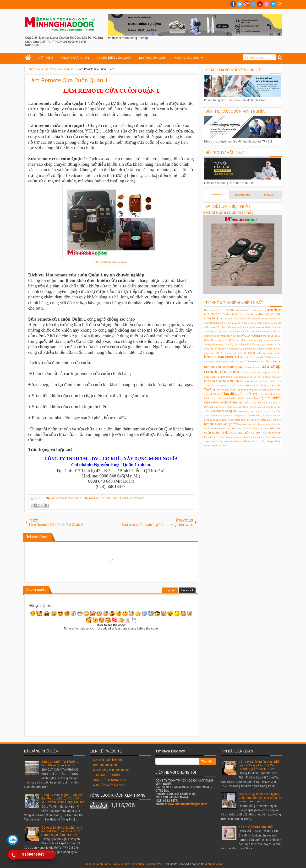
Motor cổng (251, 336)
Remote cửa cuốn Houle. (267, 353)
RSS (280, 4)
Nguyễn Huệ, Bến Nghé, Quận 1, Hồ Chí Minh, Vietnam (115, 498)
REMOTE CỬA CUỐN (75, 58)
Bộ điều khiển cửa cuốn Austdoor (242, 319)
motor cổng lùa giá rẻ (238, 415)
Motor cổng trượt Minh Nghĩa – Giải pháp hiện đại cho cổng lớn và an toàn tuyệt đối (260, 798)
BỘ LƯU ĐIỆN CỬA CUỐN (114, 58)
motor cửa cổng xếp (270, 420)
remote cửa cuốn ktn (250, 424)
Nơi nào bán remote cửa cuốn (229, 349)
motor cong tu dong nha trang (253, 411)
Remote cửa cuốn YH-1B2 (254, 357)
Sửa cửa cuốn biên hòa (108, 760)
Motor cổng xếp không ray (225, 340)
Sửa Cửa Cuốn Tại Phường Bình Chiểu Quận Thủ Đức (60, 763)
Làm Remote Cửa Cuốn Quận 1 (68, 80)
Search (280, 58)
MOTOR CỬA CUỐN (153, 58)
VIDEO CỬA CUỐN (187, 58)
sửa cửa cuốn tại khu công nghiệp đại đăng (247, 437)
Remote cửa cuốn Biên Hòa (258, 349)
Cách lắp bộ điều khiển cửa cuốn (221, 331)
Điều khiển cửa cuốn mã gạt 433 (260, 441)
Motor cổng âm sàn (252, 340)
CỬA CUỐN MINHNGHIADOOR (112, 780)
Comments (242, 195)
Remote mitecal (252, 367)
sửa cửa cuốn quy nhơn (255, 428)
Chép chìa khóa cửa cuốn (267, 327)
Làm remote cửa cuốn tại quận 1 (111, 262)
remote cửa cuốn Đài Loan (227, 428)
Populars (216, 194)
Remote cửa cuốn (105, 765)
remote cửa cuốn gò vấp (221, 424)
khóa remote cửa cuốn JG (257, 407)
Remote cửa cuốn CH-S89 (238, 353)
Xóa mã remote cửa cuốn (256, 827)
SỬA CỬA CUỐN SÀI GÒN (109, 785)
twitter (240, 4)
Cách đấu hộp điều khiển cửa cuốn (258, 331)
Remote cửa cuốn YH (221, 357)
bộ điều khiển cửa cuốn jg (236, 402)
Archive (269, 195)
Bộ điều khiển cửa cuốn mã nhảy (234, 327)
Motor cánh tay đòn (230, 336)
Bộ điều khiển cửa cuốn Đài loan (241, 314)
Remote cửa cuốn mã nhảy (228, 212)
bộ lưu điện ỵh (265, 394)
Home (28, 58)
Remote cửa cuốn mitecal (263, 361)
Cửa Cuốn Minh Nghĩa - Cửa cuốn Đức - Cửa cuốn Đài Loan (119, 864)
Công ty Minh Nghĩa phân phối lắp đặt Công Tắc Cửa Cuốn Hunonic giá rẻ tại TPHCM (62, 831)
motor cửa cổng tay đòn (246, 420)
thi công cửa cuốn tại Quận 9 (229, 441)
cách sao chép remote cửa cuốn (225, 407)
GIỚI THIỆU (45, 58)
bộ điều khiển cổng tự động (244, 398)
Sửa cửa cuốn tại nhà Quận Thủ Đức (225, 385)
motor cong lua (227, 411)
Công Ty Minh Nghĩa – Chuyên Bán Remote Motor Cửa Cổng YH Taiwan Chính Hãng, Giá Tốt (63, 798)
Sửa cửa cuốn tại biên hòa (221, 381)
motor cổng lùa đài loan (262, 415)
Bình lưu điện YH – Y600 (217, 310)
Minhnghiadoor (213, 864)
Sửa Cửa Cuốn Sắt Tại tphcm (256, 373)
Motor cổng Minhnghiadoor (111, 770)
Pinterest (260, 4)
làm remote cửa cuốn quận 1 (66, 498)
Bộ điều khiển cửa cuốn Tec (233, 323)
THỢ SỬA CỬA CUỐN (107, 775)
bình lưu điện (254, 390)
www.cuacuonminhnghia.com (187, 804)
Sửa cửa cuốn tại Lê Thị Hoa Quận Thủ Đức (258, 377)
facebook (233, 4)
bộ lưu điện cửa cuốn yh (238, 394)
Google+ (246, 4)
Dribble (267, 4)
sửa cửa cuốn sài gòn (246, 433)
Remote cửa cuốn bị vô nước (231, 362)
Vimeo (273, 4)
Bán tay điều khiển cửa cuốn (247, 310)
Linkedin (253, 4)
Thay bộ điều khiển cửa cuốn (231, 390)
